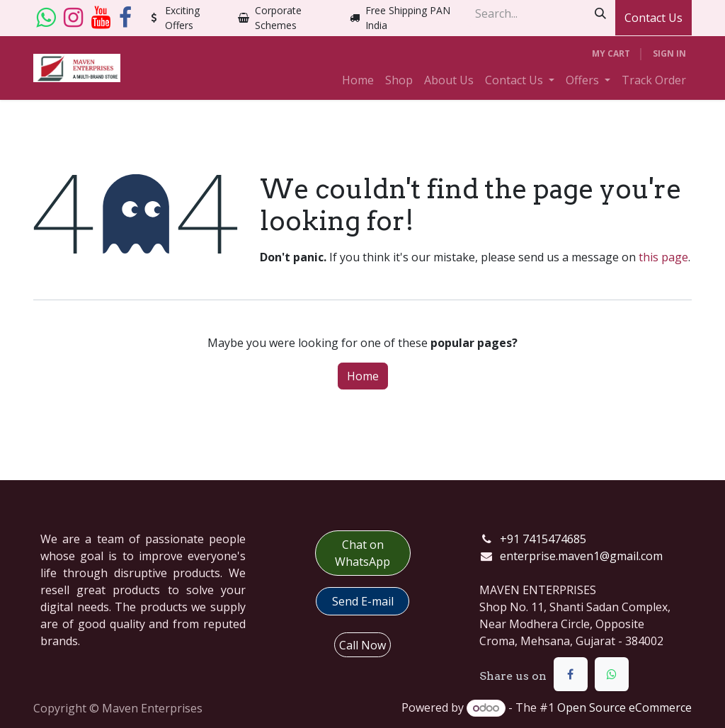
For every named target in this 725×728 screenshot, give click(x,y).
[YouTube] (101, 18)
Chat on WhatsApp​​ (362, 553)
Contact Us (653, 18)
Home (363, 376)
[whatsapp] (46, 18)
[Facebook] (125, 18)
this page (663, 257)
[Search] (600, 13)
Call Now (362, 645)
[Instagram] (73, 18)
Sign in (669, 53)
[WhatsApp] (612, 674)
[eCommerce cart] (611, 54)
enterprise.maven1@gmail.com (581, 556)
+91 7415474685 (543, 539)
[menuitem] (358, 80)
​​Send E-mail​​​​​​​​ (363, 601)
